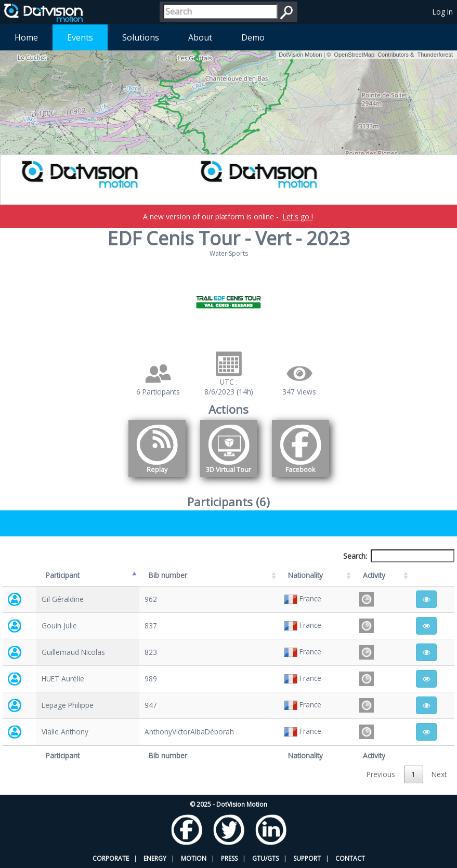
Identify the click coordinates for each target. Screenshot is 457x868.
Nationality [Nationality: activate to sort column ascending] (305, 575)
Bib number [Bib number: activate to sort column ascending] (168, 575)
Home (26, 37)
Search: (399, 556)
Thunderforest (435, 55)
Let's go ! (298, 216)
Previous (381, 774)
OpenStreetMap (354, 55)
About (200, 37)
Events (80, 37)
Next (439, 774)
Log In (443, 12)
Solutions (141, 37)
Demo (253, 37)
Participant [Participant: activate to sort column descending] (63, 575)
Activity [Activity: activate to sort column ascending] (374, 575)
